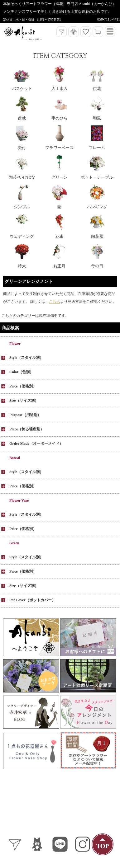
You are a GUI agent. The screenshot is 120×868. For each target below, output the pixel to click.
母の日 (97, 266)
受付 (22, 148)
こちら (55, 302)
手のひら (60, 118)
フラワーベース (59, 148)
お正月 (59, 266)
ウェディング (22, 236)
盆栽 (22, 118)
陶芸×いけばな (22, 177)
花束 (60, 236)
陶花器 (97, 236)
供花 (97, 89)
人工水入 (60, 89)
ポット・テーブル (97, 177)
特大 (22, 266)
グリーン (60, 177)
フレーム (97, 148)
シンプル (22, 207)
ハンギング (97, 207)
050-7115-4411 (109, 19)
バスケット (22, 89)
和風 (97, 118)
